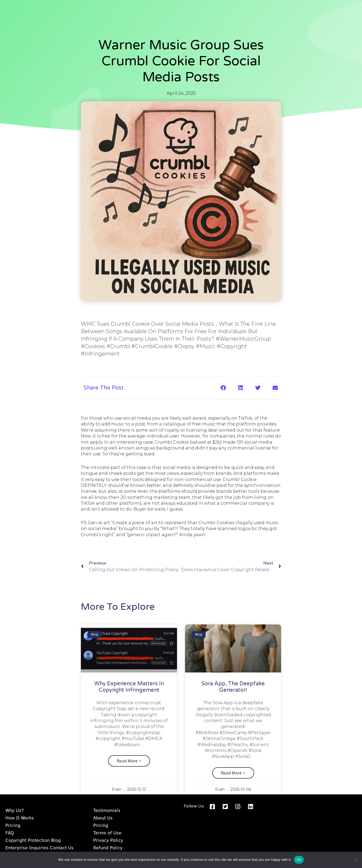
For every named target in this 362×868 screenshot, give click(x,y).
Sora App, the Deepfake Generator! (233, 687)
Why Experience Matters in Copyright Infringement (129, 687)
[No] (355, 860)
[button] (223, 388)
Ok (299, 860)
